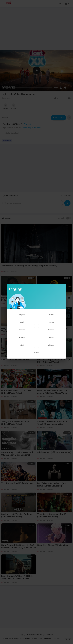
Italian (37, 353)
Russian (51, 330)
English (22, 315)
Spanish (22, 338)
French (51, 322)
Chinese (51, 345)
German (22, 330)
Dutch (22, 322)
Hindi (22, 345)
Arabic (51, 315)
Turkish (51, 338)
